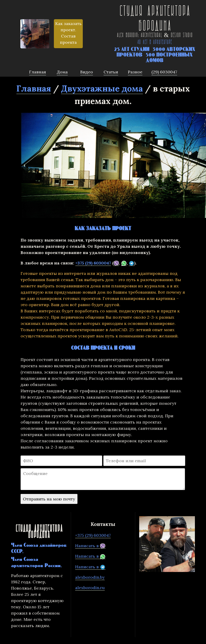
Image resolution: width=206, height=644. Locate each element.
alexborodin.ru (90, 588)
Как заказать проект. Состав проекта (68, 33)
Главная (34, 88)
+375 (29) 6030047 (93, 263)
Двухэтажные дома (102, 88)
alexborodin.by (90, 577)
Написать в (90, 546)
